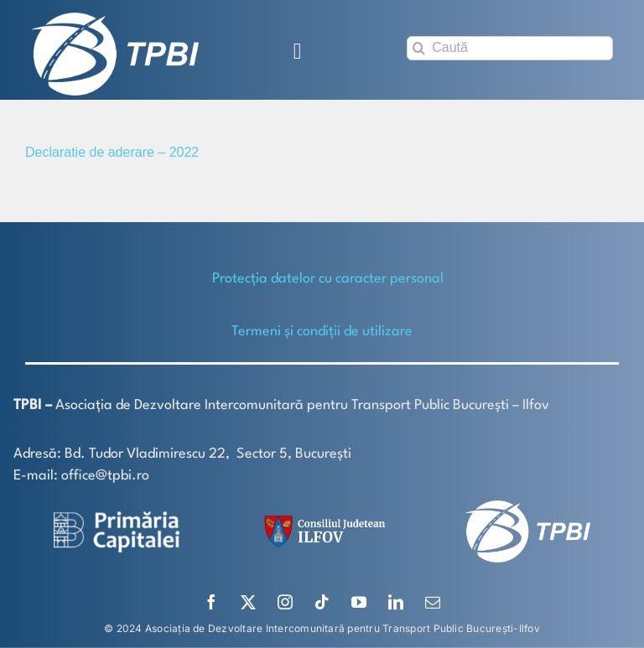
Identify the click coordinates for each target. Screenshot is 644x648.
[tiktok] (322, 602)
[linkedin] (396, 602)
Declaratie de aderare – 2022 (112, 152)
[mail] (433, 602)
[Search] (419, 48)
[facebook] (211, 602)
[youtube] (359, 602)
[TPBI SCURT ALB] (115, 19)
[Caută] (510, 48)
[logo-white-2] (117, 518)
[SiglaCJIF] (322, 519)
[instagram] (285, 602)
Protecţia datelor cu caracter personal (328, 279)
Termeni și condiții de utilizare (322, 332)
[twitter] (248, 602)
